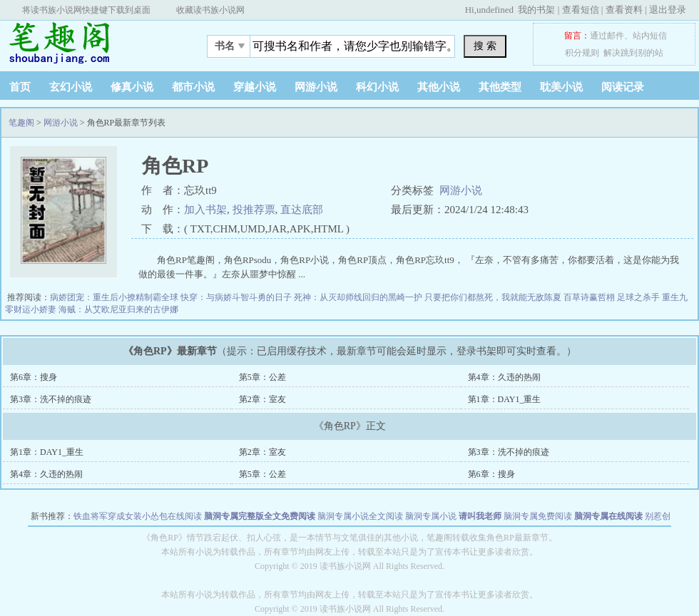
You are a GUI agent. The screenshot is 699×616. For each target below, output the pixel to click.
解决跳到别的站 (633, 53)
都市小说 (193, 87)
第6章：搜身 (34, 377)
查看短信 (581, 10)
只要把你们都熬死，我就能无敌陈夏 (494, 297)
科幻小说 (377, 87)
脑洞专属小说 (431, 516)
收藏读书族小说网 (210, 10)
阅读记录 (623, 87)
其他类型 (500, 87)
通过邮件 (607, 36)
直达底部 (302, 210)
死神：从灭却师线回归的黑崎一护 (359, 297)
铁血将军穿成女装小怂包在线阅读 (138, 516)
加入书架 (205, 210)
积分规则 (582, 53)
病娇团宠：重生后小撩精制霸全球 (115, 297)
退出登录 (668, 10)
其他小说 (439, 87)
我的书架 (536, 10)
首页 (20, 87)
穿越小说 (255, 87)
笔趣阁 (89, 42)
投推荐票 (254, 210)
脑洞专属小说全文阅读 (360, 516)
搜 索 (485, 46)
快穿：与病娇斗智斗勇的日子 (237, 297)
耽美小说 (561, 87)
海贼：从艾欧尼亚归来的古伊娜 (118, 309)
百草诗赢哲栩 (590, 297)
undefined (495, 10)
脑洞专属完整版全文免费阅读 (260, 516)
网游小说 (316, 87)
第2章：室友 (262, 399)
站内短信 (650, 36)
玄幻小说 (71, 87)
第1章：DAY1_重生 (505, 399)
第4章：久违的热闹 (504, 377)
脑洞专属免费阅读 (538, 516)
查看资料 (624, 10)
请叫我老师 (480, 516)
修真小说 (132, 87)
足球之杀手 (639, 297)
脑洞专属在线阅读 (608, 516)
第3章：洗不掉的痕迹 (51, 399)
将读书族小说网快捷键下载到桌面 (86, 10)
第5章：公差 (262, 377)
